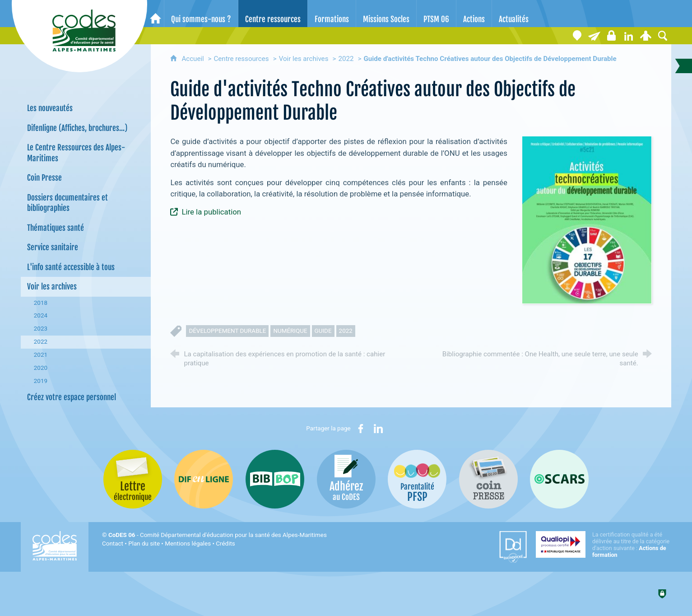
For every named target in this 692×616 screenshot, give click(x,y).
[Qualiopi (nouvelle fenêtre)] (604, 545)
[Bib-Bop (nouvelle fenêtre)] (275, 479)
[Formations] (332, 14)
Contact (113, 544)
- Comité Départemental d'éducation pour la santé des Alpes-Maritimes (218, 535)
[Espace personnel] (646, 36)
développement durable (227, 331)
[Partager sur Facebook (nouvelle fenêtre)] (361, 429)
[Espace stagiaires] (611, 36)
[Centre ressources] (273, 14)
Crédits (225, 544)
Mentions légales (188, 544)
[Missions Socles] (386, 14)
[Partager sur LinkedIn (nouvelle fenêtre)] (378, 429)
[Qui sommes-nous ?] (201, 14)
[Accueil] (156, 14)
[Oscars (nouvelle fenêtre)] (559, 479)
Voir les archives (304, 59)
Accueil (193, 59)
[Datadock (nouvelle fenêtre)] (513, 547)
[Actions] (474, 14)
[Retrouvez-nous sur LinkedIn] (628, 36)
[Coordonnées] (577, 36)
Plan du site (144, 544)
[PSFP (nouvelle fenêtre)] (417, 479)
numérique (290, 331)
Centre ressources (241, 59)
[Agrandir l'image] (587, 219)
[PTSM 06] (436, 14)
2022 (346, 59)
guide (323, 331)
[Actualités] (514, 14)
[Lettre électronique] (594, 36)
